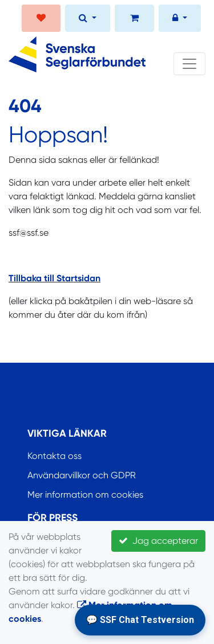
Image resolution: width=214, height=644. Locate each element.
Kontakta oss (54, 456)
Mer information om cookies (85, 495)
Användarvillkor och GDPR (82, 475)
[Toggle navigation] (189, 64)
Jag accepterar (158, 541)
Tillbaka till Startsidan (54, 278)
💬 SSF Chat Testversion (140, 620)
